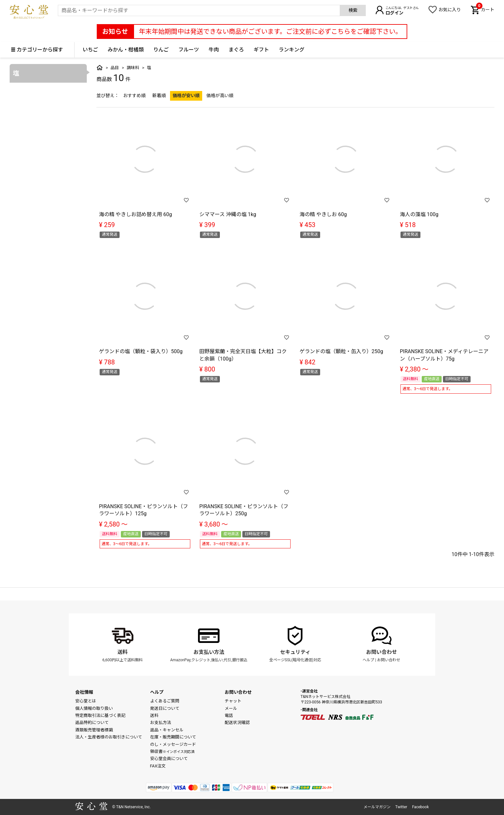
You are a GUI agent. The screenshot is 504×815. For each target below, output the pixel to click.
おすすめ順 (134, 96)
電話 (229, 715)
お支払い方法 (209, 652)
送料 (122, 652)
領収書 (172, 751)
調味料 (133, 68)
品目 (115, 68)
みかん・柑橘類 (126, 50)
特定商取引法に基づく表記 (100, 715)
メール (231, 708)
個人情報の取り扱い (94, 708)
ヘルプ (368, 660)
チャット (233, 701)
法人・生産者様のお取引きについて (109, 737)
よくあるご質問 (165, 701)
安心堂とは (86, 701)
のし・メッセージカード (173, 744)
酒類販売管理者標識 (94, 730)
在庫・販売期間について (173, 737)
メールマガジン (377, 807)
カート (485, 9)
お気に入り (450, 10)
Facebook (420, 807)
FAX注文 (158, 766)
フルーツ (189, 50)
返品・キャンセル (167, 730)
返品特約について (92, 723)
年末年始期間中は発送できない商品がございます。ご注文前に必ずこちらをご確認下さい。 (270, 32)
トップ (100, 68)
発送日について (165, 708)
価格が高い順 (220, 96)
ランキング (292, 50)
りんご (161, 50)
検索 (353, 10)
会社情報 (84, 692)
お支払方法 (161, 723)
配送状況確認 (237, 723)
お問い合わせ (382, 652)
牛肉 (214, 50)
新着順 (159, 96)
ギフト (261, 50)
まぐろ (236, 50)
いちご (90, 50)
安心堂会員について (169, 759)
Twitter (401, 807)
